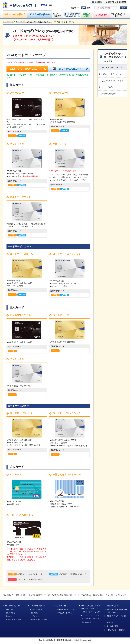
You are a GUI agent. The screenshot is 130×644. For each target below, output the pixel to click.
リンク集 (109, 595)
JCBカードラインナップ (111, 74)
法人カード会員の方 (63, 606)
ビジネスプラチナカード (23, 315)
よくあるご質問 (113, 626)
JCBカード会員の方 (38, 606)
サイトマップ (121, 595)
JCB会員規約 (21, 595)
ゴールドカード (61, 93)
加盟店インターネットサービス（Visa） (117, 611)
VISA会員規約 (8, 595)
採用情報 (110, 622)
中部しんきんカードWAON (67, 474)
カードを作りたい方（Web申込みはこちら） (34, 22)
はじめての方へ (108, 87)
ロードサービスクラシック (67, 254)
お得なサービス (11, 609)
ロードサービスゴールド (23, 254)
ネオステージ (60, 144)
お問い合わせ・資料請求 (116, 630)
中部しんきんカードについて (117, 617)
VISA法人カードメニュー (65, 609)
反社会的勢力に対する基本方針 (60, 595)
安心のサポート (11, 616)
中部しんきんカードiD (21, 515)
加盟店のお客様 (113, 606)
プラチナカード (18, 93)
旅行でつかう (10, 613)
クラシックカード (19, 144)
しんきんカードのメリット (112, 81)
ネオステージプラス (20, 197)
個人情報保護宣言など (37, 595)
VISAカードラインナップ (112, 68)
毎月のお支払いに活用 (14, 620)
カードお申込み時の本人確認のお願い (89, 595)
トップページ (8, 22)
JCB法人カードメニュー (65, 613)
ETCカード (16, 474)
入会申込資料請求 (109, 94)
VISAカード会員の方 (13, 606)
